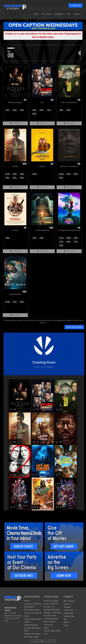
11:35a (61, 238)
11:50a (34, 174)
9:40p (7, 238)
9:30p (68, 110)
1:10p (34, 238)
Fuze (46, 634)
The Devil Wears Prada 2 (52, 631)
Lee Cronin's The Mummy (33, 613)
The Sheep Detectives (51, 619)
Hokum (46, 628)
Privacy (66, 625)
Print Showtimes (74, 327)
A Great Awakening (31, 625)
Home (36, 14)
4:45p (42, 110)
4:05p (42, 238)
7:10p (49, 110)
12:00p (68, 238)
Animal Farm (48, 625)
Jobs (65, 619)
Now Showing (46, 14)
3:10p (15, 302)
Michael (27, 601)
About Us (67, 622)
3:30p (68, 174)
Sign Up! (75, 5)
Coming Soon (59, 14)
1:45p (7, 110)
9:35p (34, 114)
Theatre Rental (69, 613)
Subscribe (67, 607)
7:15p (22, 110)
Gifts (69, 14)
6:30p (22, 174)
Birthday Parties (69, 616)
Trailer (15, 123)
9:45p (22, 178)
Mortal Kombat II (49, 622)
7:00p (61, 110)
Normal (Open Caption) (32, 610)
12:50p (7, 174)
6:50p (7, 178)
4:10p (15, 110)
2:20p (34, 110)
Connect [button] (77, 14)
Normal (27, 616)
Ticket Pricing (68, 610)
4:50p (68, 241)
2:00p (76, 238)
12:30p (61, 174)
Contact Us (67, 604)
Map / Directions (69, 601)
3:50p (15, 174)
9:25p (15, 178)
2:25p (61, 241)
